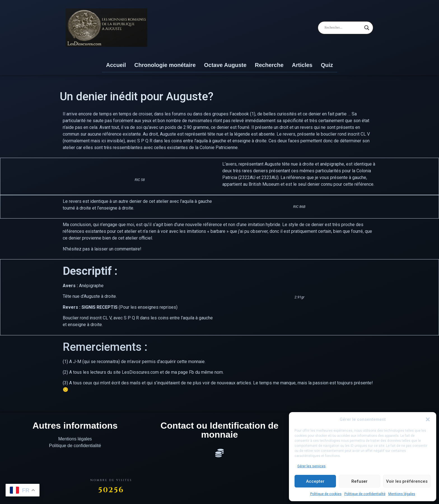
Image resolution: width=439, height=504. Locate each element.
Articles (302, 65)
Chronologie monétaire (165, 65)
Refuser (359, 481)
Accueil (116, 65)
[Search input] (343, 28)
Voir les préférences (407, 481)
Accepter (315, 481)
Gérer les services (311, 466)
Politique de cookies (326, 494)
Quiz (327, 65)
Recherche (269, 65)
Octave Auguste (225, 65)
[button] (428, 419)
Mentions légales (402, 494)
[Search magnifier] (367, 28)
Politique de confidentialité (365, 494)
